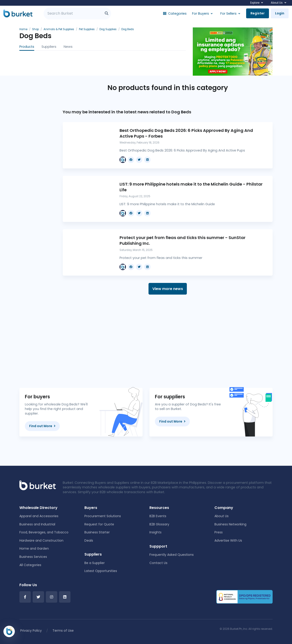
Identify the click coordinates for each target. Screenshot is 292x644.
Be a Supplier (95, 563)
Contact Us (158, 563)
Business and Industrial (37, 524)
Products (27, 47)
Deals (89, 540)
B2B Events (158, 516)
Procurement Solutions (103, 516)
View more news (168, 289)
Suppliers (49, 47)
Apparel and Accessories (39, 516)
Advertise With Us (228, 540)
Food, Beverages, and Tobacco (44, 532)
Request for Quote (99, 524)
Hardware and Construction (41, 540)
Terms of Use (63, 631)
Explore (255, 3)
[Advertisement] (168, 341)
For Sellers (228, 13)
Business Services (33, 557)
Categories (175, 13)
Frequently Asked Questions (172, 555)
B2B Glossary (159, 524)
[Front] (38, 485)
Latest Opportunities (101, 571)
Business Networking (230, 524)
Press (219, 532)
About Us (277, 3)
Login (280, 13)
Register (258, 13)
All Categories (30, 565)
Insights (155, 532)
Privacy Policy (31, 631)
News (68, 47)
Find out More (42, 426)
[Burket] (18, 13)
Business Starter (97, 532)
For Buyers (201, 13)
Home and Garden (34, 548)
